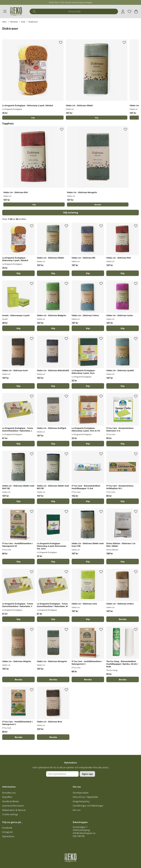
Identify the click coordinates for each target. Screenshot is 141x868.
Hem (4, 22)
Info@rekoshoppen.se (84, 833)
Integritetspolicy (81, 802)
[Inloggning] (123, 11)
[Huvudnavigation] (5, 11)
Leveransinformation (13, 806)
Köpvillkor (7, 797)
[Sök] (74, 11)
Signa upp (87, 774)
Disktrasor (33, 22)
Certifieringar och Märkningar (88, 806)
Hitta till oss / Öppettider (86, 797)
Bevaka (98, 205)
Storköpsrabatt (81, 793)
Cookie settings (10, 815)
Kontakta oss (9, 793)
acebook (8, 828)
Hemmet (14, 22)
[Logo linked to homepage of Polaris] (16, 11)
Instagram (8, 832)
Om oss (77, 810)
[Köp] (33, 118)
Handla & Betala (11, 802)
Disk (23, 22)
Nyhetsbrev (8, 837)
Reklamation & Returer (14, 810)
